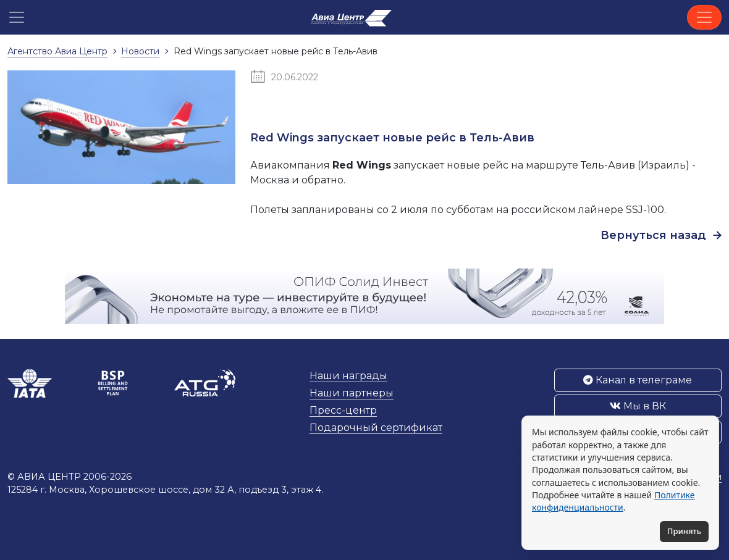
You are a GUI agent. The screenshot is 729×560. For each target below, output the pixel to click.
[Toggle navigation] (704, 17)
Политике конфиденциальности (613, 501)
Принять (684, 531)
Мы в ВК (638, 406)
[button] (17, 17)
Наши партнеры (352, 393)
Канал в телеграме (638, 380)
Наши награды (348, 376)
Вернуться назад (661, 235)
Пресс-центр (343, 410)
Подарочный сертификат (376, 428)
